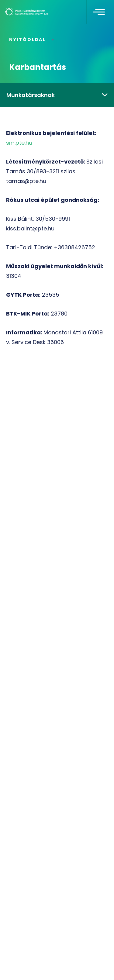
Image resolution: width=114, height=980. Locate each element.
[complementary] (100, 966)
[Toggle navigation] (99, 12)
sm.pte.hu (19, 143)
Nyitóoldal (28, 40)
